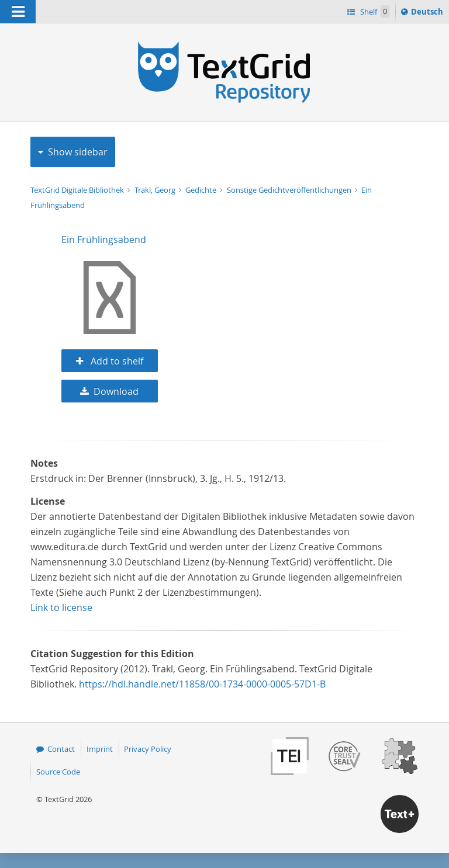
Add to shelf (116, 361)
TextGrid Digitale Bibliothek (78, 190)
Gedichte (202, 190)
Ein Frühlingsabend (104, 239)
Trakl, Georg (156, 190)
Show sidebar (78, 152)
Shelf (374, 11)
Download (116, 391)
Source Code (58, 772)
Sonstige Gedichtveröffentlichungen (290, 190)
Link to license (61, 607)
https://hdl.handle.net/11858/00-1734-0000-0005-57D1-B (202, 684)
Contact (61, 749)
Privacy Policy (148, 749)
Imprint (100, 749)
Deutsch (428, 13)
